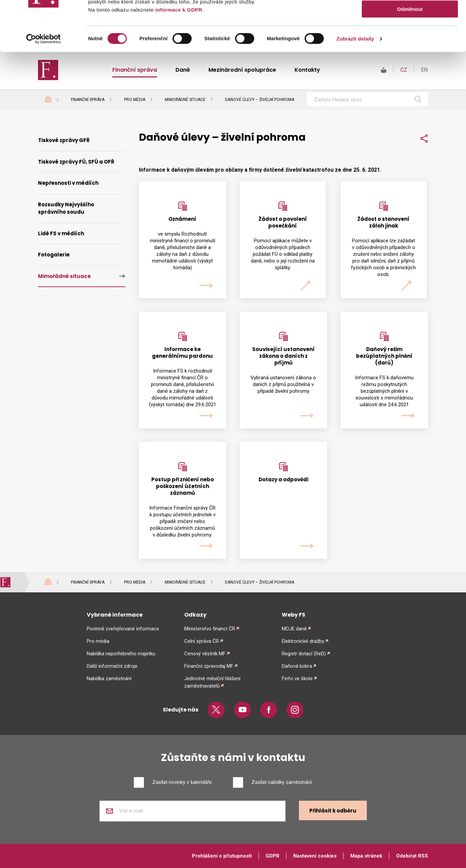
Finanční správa (88, 100)
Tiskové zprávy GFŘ (64, 140)
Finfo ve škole (297, 679)
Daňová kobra (297, 666)
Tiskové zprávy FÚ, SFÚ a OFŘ (76, 162)
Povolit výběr (410, 37)
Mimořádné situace (185, 100)
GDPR (273, 856)
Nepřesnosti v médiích (68, 183)
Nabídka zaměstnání (109, 679)
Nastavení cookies (315, 856)
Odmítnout (410, 56)
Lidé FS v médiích (61, 233)
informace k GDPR (178, 57)
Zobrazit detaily (355, 86)
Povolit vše (410, 17)
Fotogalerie (54, 255)
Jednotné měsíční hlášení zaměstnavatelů (212, 682)
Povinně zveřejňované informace (123, 629)
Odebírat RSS (412, 856)
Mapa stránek (366, 856)
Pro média (135, 100)
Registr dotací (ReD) (304, 654)
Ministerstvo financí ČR (210, 629)
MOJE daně (294, 629)
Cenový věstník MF (205, 654)
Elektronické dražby (303, 641)
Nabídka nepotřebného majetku (121, 654)
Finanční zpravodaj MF (209, 666)
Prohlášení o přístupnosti (222, 856)
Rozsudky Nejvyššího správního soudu (66, 208)
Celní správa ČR (202, 641)
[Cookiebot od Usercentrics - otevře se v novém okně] (44, 86)
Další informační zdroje (112, 666)
